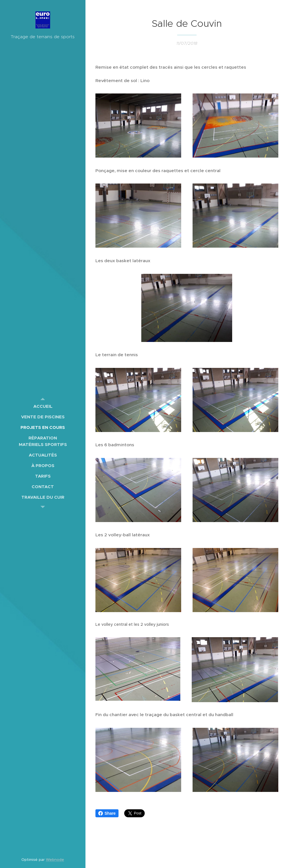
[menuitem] (43, 406)
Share (107, 813)
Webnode (55, 860)
